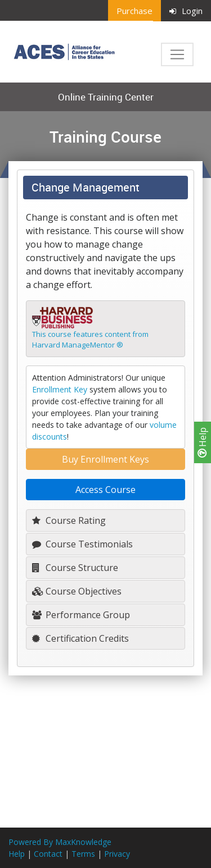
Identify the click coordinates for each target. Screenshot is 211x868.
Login (186, 11)
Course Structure (75, 568)
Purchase (134, 11)
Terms (83, 854)
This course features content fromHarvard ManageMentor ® (90, 340)
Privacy (117, 854)
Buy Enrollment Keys (105, 459)
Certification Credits (80, 638)
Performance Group (81, 615)
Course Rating (69, 520)
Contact (48, 854)
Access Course (105, 490)
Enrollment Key (60, 389)
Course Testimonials (82, 544)
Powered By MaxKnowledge (60, 842)
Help (203, 442)
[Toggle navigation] (177, 54)
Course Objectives (77, 591)
